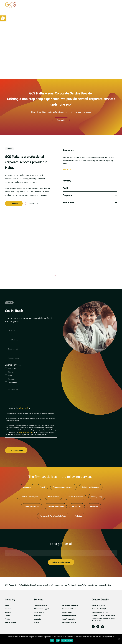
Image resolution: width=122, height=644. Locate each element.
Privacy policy (67, 640)
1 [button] (56, 277)
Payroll (42, 488)
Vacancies (8, 613)
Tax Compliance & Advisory (63, 488)
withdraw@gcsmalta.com (26, 434)
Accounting (12, 369)
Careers (96, 5)
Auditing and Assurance (91, 488)
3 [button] (63, 277)
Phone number (13, 349)
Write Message (13, 389)
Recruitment (13, 383)
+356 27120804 (101, 610)
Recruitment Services (69, 624)
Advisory (11, 372)
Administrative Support (41, 610)
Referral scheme (10, 624)
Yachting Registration (56, 507)
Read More (67, 169)
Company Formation (32, 507)
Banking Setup (97, 498)
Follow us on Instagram (61, 563)
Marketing (78, 517)
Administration (53, 498)
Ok (52, 640)
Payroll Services (39, 613)
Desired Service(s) (14, 365)
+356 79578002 (102, 607)
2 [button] (59, 277)
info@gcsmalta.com (102, 613)
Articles (86, 5)
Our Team (8, 610)
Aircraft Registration (75, 498)
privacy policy (24, 410)
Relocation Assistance (69, 610)
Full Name (11, 331)
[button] (3, 19)
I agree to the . (19, 410)
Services (77, 5)
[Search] (113, 5)
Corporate (12, 379)
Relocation (94, 507)
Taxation (37, 624)
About (68, 5)
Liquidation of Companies (30, 498)
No (58, 640)
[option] (61, 252)
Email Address (13, 340)
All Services (14, 203)
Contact (106, 5)
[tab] (90, 150)
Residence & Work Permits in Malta (53, 517)
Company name (13, 358)
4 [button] (66, 277)
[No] (119, 639)
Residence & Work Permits (71, 607)
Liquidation (38, 620)
